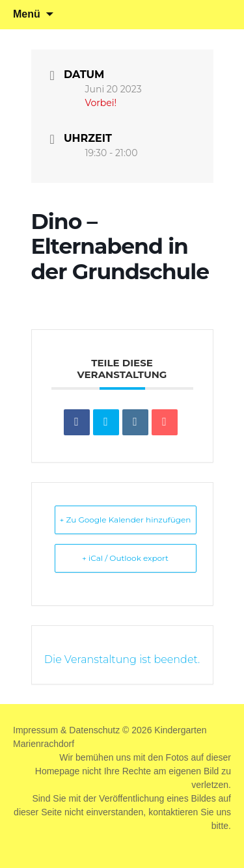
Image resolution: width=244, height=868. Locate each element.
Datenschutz (94, 730)
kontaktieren (173, 812)
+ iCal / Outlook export (125, 558)
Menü (27, 14)
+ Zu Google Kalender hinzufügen (126, 520)
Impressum (35, 730)
